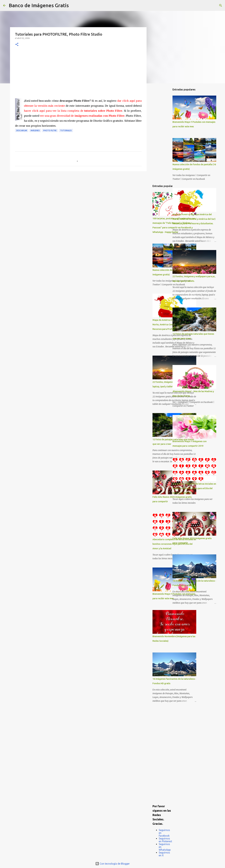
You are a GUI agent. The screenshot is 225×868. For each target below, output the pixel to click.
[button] (17, 45)
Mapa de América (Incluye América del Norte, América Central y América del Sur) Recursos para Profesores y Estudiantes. (194, 219)
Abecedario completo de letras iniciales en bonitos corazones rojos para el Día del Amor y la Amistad (194, 488)
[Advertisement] (78, 75)
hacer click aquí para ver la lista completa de (73, 111)
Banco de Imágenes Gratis (39, 5)
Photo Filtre (50, 130)
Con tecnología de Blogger (112, 864)
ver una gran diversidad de (82, 116)
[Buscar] (73, 5)
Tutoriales (66, 130)
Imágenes (35, 130)
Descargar (22, 130)
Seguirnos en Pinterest (165, 840)
